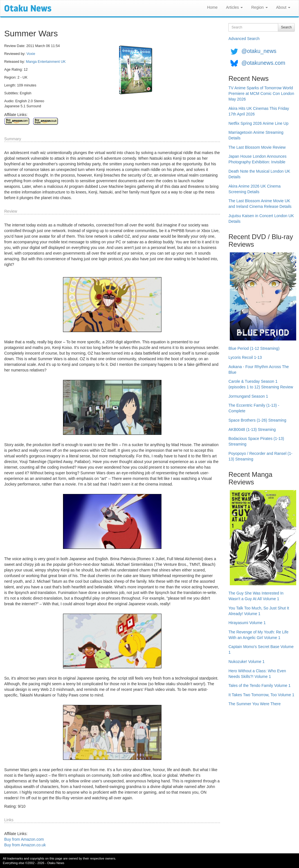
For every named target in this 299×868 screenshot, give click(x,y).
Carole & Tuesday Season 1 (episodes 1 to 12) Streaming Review (261, 384)
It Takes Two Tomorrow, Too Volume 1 (261, 695)
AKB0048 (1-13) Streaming (252, 429)
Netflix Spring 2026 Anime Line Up (258, 123)
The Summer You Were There (254, 704)
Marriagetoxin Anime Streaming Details (256, 135)
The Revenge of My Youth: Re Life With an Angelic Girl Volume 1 (258, 635)
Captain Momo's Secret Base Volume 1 (261, 649)
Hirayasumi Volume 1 (247, 623)
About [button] (283, 7)
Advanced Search (244, 39)
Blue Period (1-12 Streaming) (254, 348)
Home (212, 7)
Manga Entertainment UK (46, 62)
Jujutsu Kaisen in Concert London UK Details (261, 219)
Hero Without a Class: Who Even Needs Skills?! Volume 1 (257, 674)
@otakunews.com (263, 63)
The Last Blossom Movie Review (257, 147)
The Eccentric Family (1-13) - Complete (254, 408)
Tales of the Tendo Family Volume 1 (259, 686)
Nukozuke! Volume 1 (246, 662)
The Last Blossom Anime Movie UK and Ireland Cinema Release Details (260, 204)
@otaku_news (259, 51)
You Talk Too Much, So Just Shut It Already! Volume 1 (259, 611)
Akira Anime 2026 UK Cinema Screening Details (254, 189)
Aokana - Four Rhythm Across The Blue (259, 370)
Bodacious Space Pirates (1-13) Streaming (256, 441)
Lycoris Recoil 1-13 (245, 357)
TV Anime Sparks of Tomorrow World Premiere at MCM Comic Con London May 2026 (261, 94)
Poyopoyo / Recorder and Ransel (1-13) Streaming (260, 456)
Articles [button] (234, 7)
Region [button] (259, 7)
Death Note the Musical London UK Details (259, 174)
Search (286, 27)
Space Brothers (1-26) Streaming (257, 420)
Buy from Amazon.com (24, 839)
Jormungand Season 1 (248, 396)
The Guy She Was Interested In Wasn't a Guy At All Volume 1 (256, 596)
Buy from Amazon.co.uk (25, 845)
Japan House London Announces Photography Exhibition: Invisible (257, 159)
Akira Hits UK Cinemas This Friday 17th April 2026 (259, 111)
